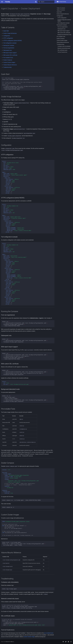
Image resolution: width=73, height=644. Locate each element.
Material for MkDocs (10, 642)
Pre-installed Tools (8, 58)
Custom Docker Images (9, 62)
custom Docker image (29, 637)
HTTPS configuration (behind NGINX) (13, 41)
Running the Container (9, 45)
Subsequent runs (8, 50)
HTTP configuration (8, 38)
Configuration (7, 36)
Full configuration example (10, 43)
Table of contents (61, 8)
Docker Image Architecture (10, 33)
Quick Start (6, 31)
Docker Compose (8, 60)
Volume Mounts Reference (10, 65)
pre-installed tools (49, 633)
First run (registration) (9, 48)
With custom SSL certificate (10, 55)
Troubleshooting (7, 67)
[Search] (46, 2)
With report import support (10, 53)
